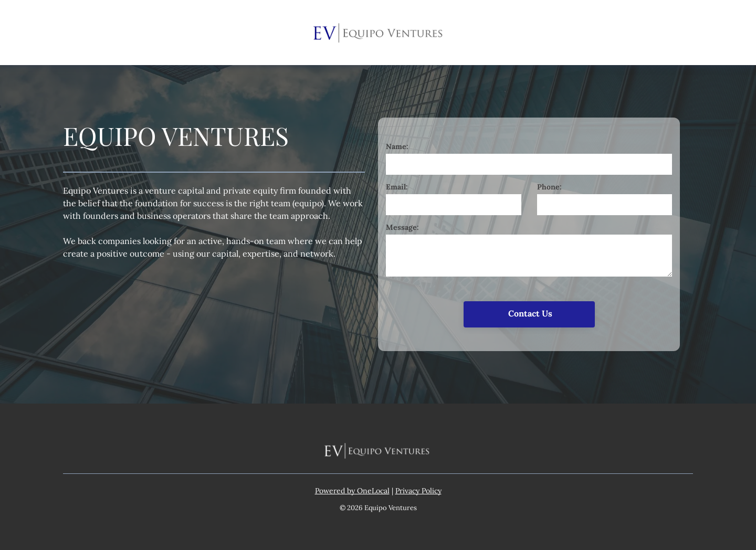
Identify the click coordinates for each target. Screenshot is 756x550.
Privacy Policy (418, 491)
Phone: (549, 187)
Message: (402, 227)
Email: (397, 187)
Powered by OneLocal (352, 491)
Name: (397, 146)
